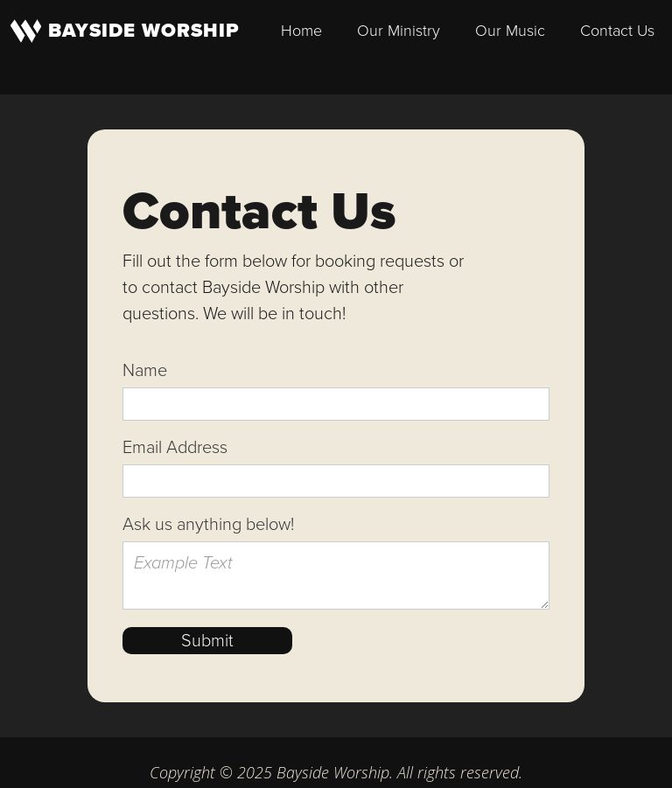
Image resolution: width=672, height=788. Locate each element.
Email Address (175, 447)
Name (145, 370)
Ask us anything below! (208, 524)
